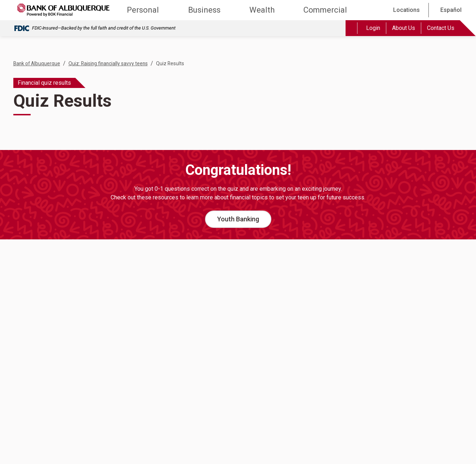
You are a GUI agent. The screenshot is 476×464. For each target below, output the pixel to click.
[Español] (450, 10)
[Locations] (405, 10)
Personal (143, 10)
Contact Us (441, 28)
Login (373, 28)
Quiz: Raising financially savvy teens (108, 63)
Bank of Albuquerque (37, 63)
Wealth (262, 10)
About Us (404, 28)
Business (204, 10)
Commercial (325, 10)
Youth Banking (238, 219)
